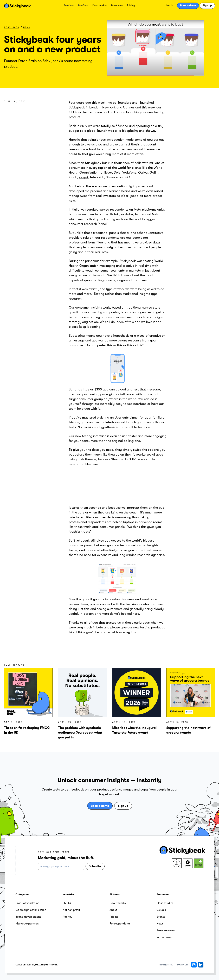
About (113, 910)
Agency (68, 917)
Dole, (117, 173)
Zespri (83, 177)
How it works (118, 903)
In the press (164, 937)
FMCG (67, 903)
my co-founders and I (123, 103)
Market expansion (27, 924)
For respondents (120, 924)
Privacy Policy (166, 965)
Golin (154, 173)
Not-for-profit (71, 910)
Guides (161, 910)
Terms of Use (182, 965)
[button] (69, 6)
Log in (169, 5)
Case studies (100, 5)
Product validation (27, 903)
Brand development (28, 917)
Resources (117, 5)
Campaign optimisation (31, 910)
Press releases (166, 930)
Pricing (131, 5)
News (27, 27)
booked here (130, 614)
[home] (17, 6)
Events (161, 917)
